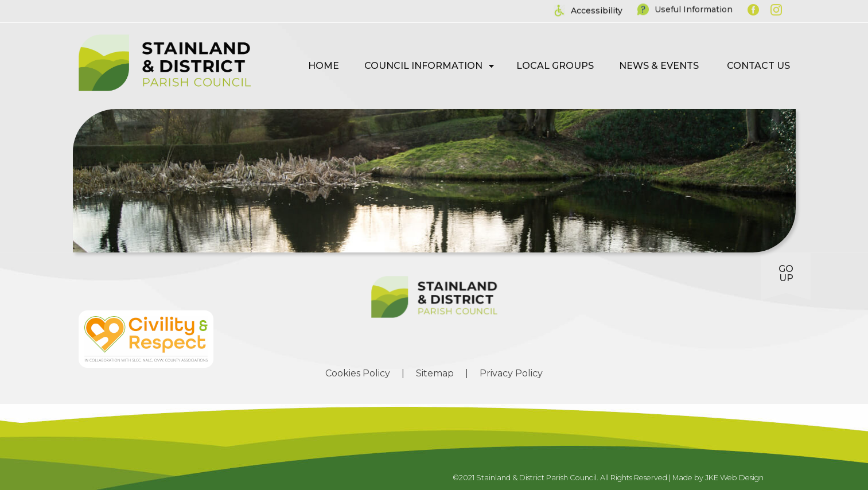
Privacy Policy (511, 373)
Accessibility (597, 10)
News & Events (659, 66)
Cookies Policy (358, 373)
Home (324, 66)
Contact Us (758, 66)
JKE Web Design (734, 478)
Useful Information (694, 8)
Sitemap (435, 373)
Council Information (423, 66)
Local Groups (555, 66)
